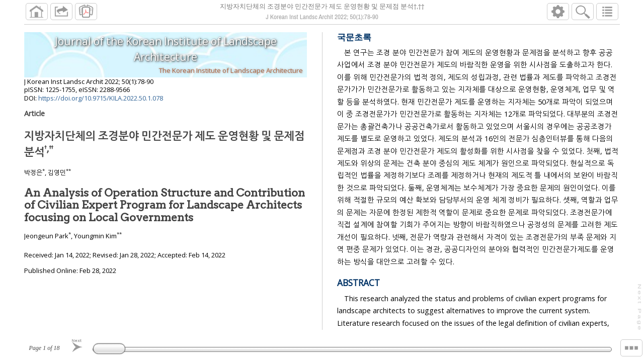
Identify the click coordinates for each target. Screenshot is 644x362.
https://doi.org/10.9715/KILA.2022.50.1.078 (101, 98)
